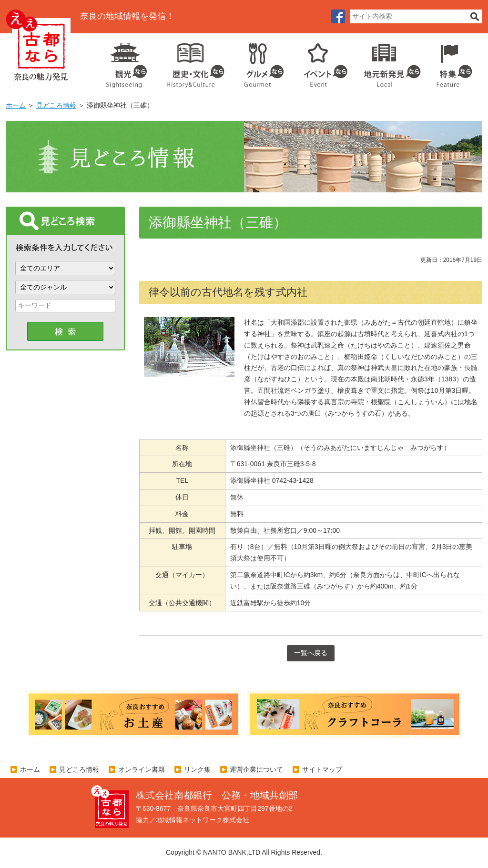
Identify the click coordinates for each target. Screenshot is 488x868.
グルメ (256, 62)
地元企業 (387, 62)
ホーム (16, 105)
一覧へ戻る (311, 653)
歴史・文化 (192, 62)
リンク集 (197, 769)
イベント (320, 62)
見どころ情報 (56, 105)
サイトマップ (322, 769)
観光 (126, 62)
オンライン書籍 (142, 769)
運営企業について (256, 769)
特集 (452, 62)
